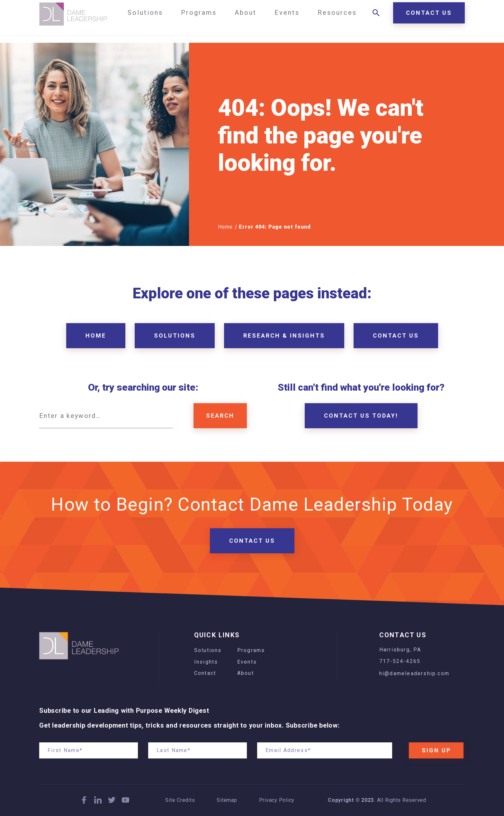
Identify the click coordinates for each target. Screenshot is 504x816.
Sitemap (227, 800)
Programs (251, 650)
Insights (206, 662)
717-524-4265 (400, 661)
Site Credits (180, 800)
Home (225, 227)
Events (247, 662)
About (246, 673)
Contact (205, 673)
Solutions (208, 650)
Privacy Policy (277, 800)
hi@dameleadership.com (414, 673)
